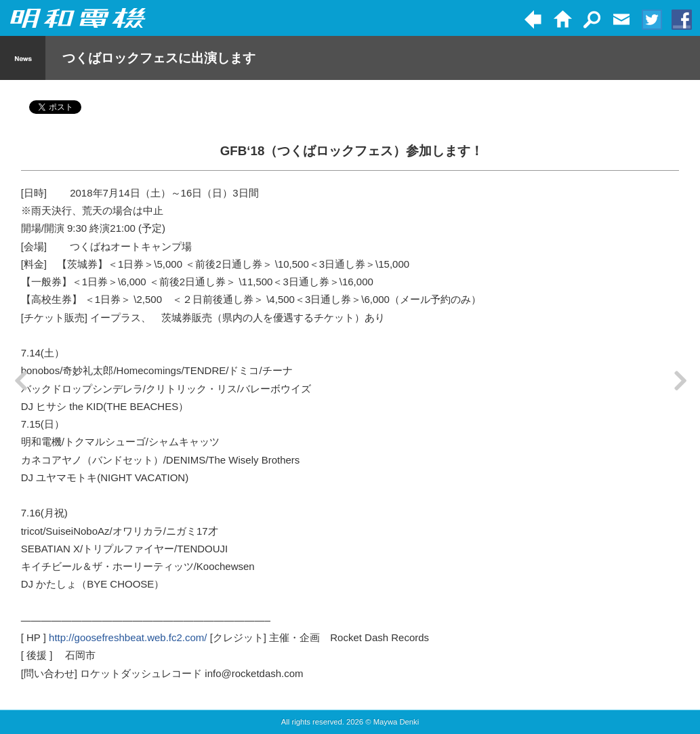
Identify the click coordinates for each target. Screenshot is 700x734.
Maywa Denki (396, 722)
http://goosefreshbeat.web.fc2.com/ (128, 637)
